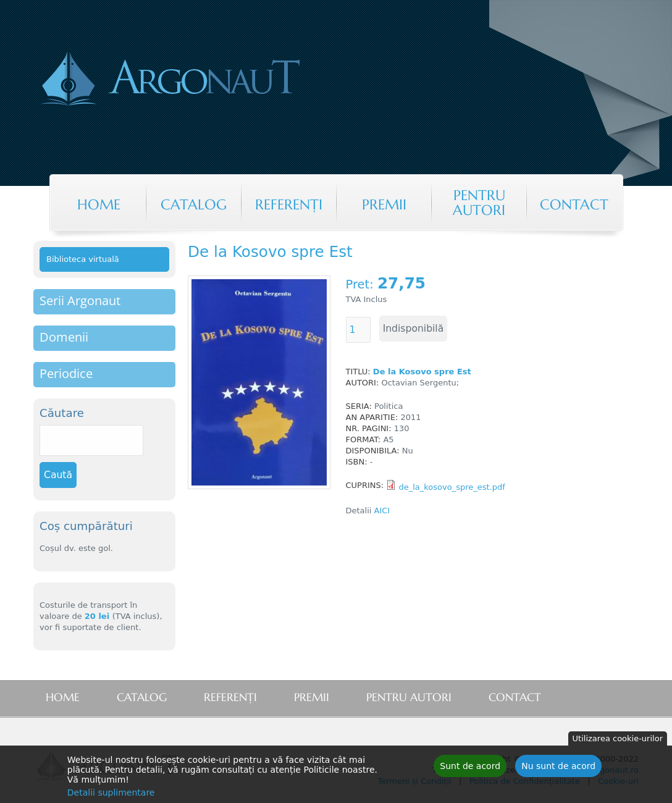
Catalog (194, 204)
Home (99, 204)
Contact (574, 204)
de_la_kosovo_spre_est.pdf (451, 487)
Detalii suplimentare (111, 795)
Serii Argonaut (80, 301)
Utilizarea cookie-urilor (618, 741)
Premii (384, 204)
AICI (384, 511)
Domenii (64, 337)
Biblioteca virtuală (83, 259)
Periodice (66, 373)
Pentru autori (479, 203)
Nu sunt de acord (558, 768)
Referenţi (289, 204)
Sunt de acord (470, 768)
